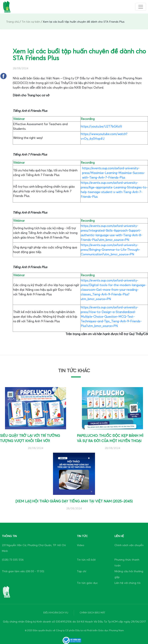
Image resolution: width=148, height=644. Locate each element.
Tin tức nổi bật (86, 560)
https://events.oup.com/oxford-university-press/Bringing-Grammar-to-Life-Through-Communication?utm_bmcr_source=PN (110, 250)
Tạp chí (82, 571)
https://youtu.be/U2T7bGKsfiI (101, 127)
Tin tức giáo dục (87, 583)
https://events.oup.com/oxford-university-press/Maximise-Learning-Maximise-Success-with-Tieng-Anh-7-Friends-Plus (114, 173)
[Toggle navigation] (141, 7)
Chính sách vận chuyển (129, 545)
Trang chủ (13, 22)
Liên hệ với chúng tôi (127, 583)
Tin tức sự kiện (31, 22)
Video (81, 545)
